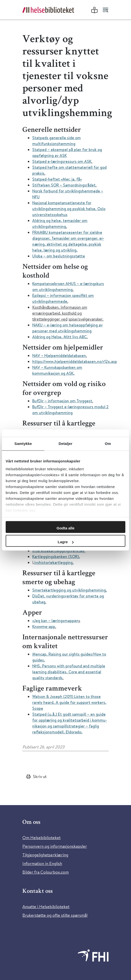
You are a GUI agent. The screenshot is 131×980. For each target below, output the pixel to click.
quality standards (47, 678)
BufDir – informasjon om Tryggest (62, 401)
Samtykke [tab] (23, 444)
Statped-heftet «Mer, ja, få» (57, 179)
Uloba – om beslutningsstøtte (59, 256)
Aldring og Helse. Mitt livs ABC (59, 337)
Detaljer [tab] (65, 444)
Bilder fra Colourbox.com (46, 872)
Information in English (42, 863)
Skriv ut (40, 776)
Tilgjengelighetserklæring (45, 855)
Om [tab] (108, 444)
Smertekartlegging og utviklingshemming (69, 590)
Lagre (66, 542)
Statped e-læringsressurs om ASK (62, 161)
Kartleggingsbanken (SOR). (56, 557)
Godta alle (66, 528)
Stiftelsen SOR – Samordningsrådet (64, 185)
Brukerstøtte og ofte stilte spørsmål (55, 915)
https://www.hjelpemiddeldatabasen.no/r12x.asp (75, 361)
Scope (38, 708)
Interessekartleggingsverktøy (58, 551)
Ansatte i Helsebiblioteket (46, 906)
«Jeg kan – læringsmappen (55, 621)
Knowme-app (44, 626)
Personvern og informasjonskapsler (55, 846)
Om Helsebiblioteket (41, 837)
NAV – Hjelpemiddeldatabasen (59, 355)
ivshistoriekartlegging (53, 562)
